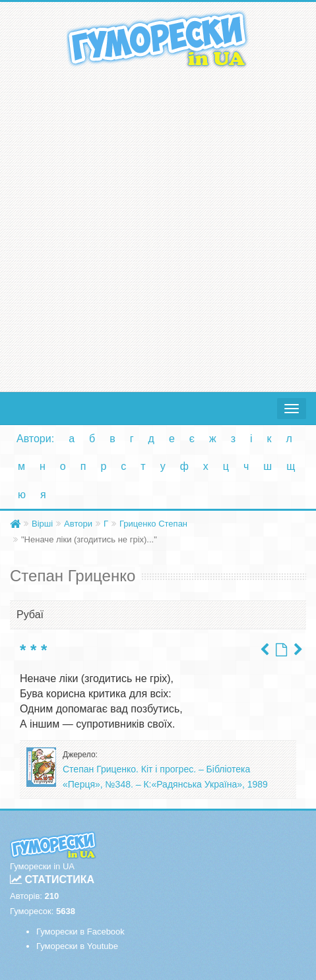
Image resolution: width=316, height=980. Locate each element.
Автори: (35, 439)
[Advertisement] (158, 227)
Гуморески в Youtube (77, 946)
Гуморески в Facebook (80, 932)
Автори (78, 524)
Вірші (42, 524)
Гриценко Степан (153, 524)
